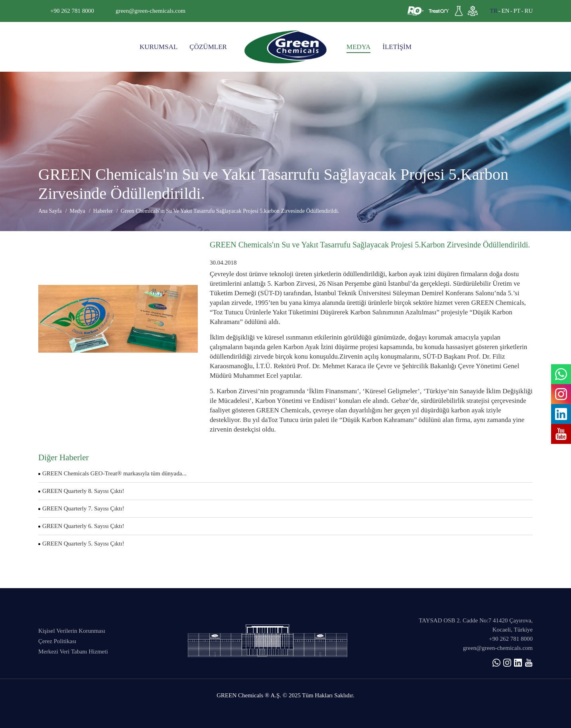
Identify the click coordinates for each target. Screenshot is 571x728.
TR (493, 11)
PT (517, 11)
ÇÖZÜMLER (208, 47)
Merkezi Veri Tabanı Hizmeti (73, 651)
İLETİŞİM (397, 47)
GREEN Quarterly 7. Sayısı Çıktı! (83, 508)
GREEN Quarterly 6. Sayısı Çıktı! (83, 526)
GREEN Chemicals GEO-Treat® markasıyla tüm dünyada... (114, 473)
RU (529, 11)
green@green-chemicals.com (151, 11)
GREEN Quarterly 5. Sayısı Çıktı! (83, 544)
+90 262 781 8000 (72, 11)
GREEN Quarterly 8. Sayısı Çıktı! (83, 491)
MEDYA (358, 47)
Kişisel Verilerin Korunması (72, 631)
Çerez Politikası (57, 641)
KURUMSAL (159, 47)
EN (506, 11)
